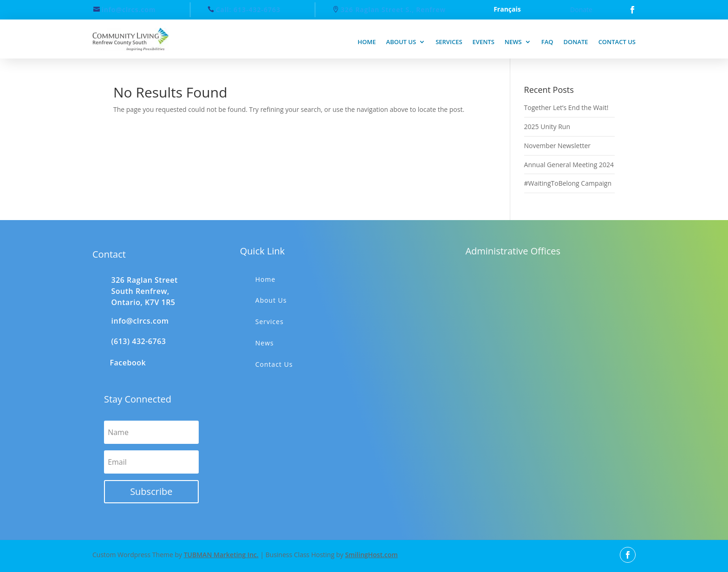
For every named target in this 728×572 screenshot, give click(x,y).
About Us (271, 300)
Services (449, 42)
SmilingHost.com (371, 555)
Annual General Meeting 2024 (569, 165)
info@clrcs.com (129, 10)
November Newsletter (557, 146)
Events (484, 42)
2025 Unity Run (547, 127)
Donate (581, 10)
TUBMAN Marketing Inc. (221, 555)
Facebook (128, 363)
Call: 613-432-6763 (248, 10)
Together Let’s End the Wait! (566, 107)
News (513, 42)
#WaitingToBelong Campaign (568, 183)
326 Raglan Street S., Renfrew (393, 10)
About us (401, 42)
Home (367, 42)
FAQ (547, 42)
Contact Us (274, 364)
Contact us (617, 42)
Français (507, 10)
